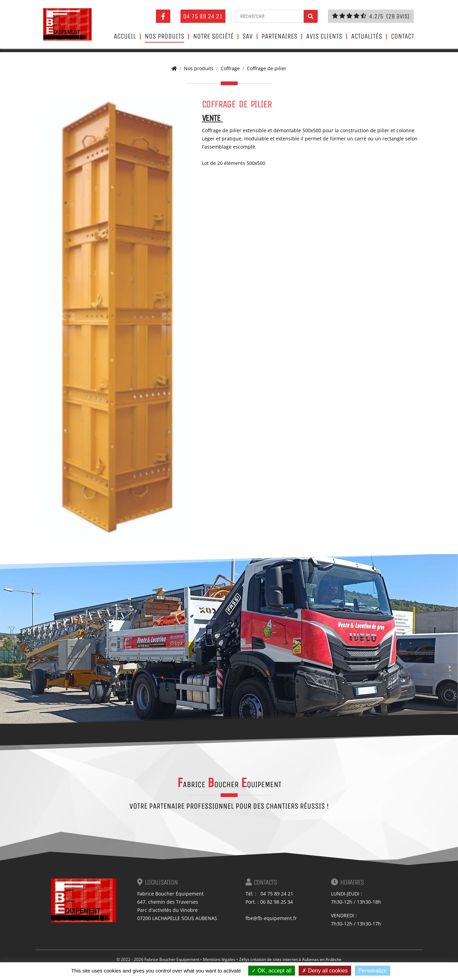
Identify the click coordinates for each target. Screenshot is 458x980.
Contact (402, 36)
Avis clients (324, 36)
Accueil (125, 36)
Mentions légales (219, 959)
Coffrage (230, 68)
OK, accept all (272, 971)
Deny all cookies (325, 971)
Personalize (373, 971)
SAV (248, 36)
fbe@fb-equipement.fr (271, 918)
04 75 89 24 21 (203, 16)
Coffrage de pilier (267, 68)
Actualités (367, 36)
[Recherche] (270, 16)
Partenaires (279, 36)
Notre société (213, 36)
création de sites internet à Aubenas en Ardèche (296, 959)
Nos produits (164, 36)
